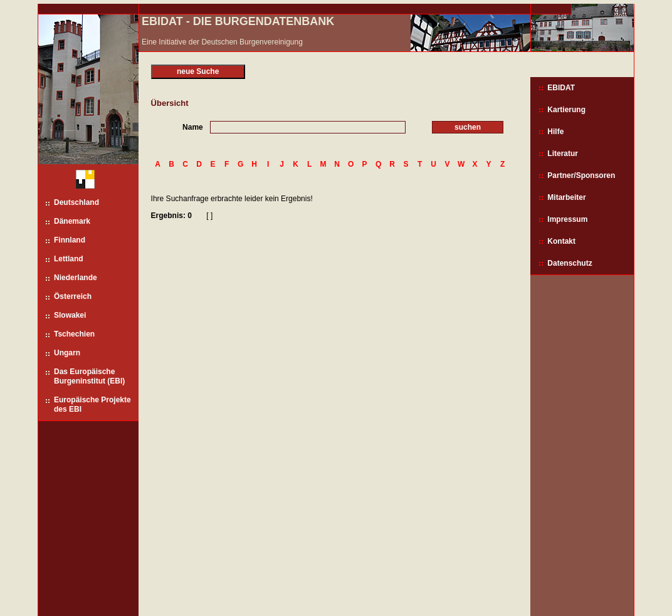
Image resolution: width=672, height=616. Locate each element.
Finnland (70, 240)
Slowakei (70, 315)
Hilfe (555, 132)
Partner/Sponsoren (581, 175)
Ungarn (67, 353)
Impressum (567, 219)
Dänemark (72, 221)
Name (193, 127)
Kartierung (566, 110)
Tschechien (74, 334)
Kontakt (561, 241)
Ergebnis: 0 (171, 216)
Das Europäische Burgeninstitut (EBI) (89, 376)
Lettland (69, 259)
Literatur (563, 154)
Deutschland (76, 202)
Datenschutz (570, 263)
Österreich (73, 296)
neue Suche (198, 71)
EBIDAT (561, 88)
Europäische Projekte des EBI (92, 405)
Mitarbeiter (566, 197)
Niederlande (76, 278)
